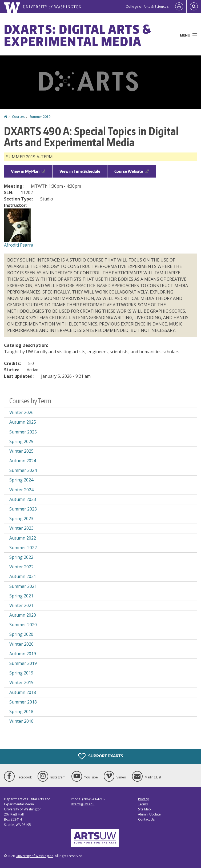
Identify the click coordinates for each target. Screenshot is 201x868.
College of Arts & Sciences (147, 7)
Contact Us (146, 819)
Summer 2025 (23, 432)
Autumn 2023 (23, 499)
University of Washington (35, 856)
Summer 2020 (23, 625)
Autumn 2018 (23, 692)
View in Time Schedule (80, 171)
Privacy (143, 799)
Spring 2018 (21, 712)
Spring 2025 (21, 441)
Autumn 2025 (23, 422)
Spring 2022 (21, 557)
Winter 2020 (21, 644)
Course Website (132, 171)
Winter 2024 (21, 490)
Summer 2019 (40, 117)
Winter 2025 (21, 451)
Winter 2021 (21, 605)
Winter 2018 (21, 721)
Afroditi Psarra (19, 245)
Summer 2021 (23, 586)
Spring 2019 (21, 673)
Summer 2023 (23, 509)
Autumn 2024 (23, 461)
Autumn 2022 (23, 538)
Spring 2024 (21, 480)
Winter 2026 (21, 412)
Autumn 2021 (23, 576)
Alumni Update (149, 814)
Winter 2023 (21, 528)
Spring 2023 (21, 519)
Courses (18, 117)
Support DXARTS (101, 756)
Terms (143, 804)
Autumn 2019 (23, 654)
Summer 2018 (23, 702)
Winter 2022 (21, 567)
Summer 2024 (23, 470)
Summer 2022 (23, 548)
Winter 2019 (21, 682)
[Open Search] (194, 7)
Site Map (144, 809)
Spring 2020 (21, 634)
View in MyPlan (28, 171)
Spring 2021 (21, 596)
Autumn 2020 (23, 615)
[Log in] (179, 7)
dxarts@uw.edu (83, 804)
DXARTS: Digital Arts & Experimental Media (78, 35)
